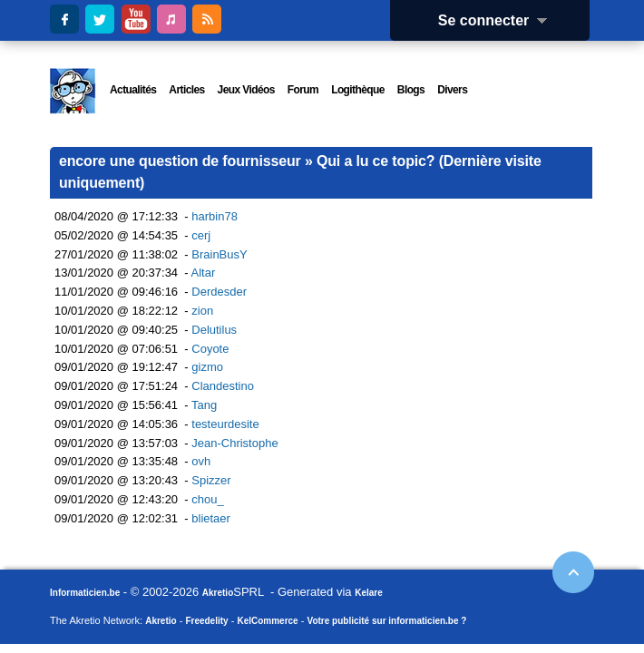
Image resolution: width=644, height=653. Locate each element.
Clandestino (223, 386)
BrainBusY (219, 254)
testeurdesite (225, 424)
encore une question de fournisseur (180, 161)
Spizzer (211, 480)
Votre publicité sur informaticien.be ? (386, 621)
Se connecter (499, 20)
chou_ (207, 499)
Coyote (210, 349)
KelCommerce (267, 621)
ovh (201, 461)
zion (202, 311)
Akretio (218, 593)
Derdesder (219, 292)
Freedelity (206, 621)
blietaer (211, 518)
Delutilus (214, 330)
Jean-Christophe (234, 443)
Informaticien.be (85, 593)
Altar (204, 273)
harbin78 (215, 216)
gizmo (207, 367)
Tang (204, 405)
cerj (201, 235)
